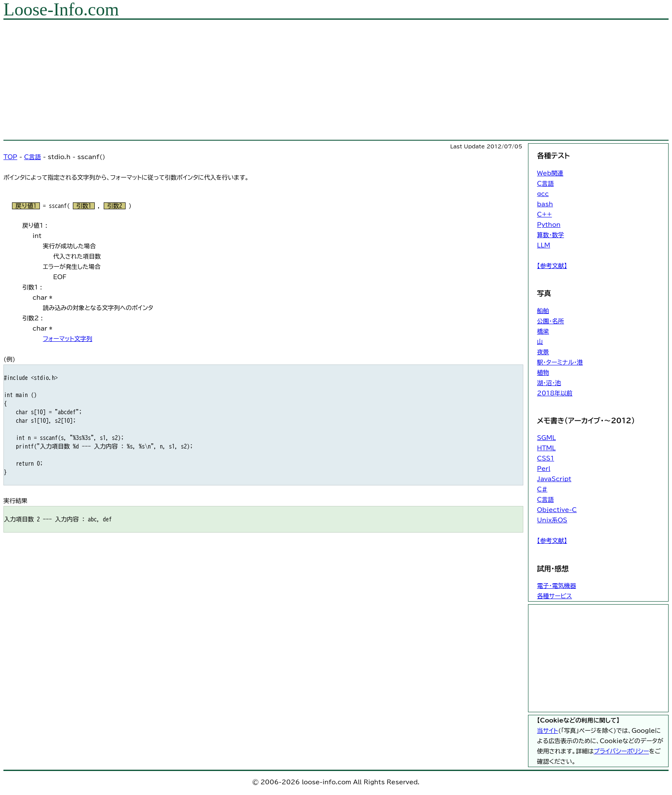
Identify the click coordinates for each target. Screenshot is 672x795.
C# (542, 489)
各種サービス (554, 596)
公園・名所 (550, 321)
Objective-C (557, 510)
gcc (543, 194)
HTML (546, 448)
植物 (543, 373)
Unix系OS (552, 520)
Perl (544, 469)
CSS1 (546, 458)
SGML (546, 438)
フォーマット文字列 (67, 339)
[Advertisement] (261, 80)
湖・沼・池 (549, 383)
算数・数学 (550, 235)
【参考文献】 (552, 266)
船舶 (543, 311)
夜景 (543, 352)
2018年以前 (555, 393)
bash (545, 204)
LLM (544, 245)
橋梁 (543, 331)
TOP (10, 157)
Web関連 (550, 173)
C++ (544, 214)
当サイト (547, 731)
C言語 (32, 157)
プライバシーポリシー (621, 751)
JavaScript (554, 479)
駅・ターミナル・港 (560, 362)
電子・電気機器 (556, 586)
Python (549, 225)
